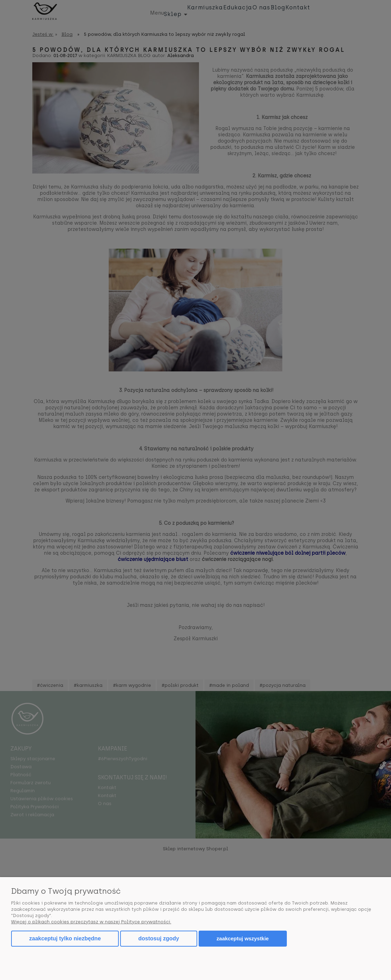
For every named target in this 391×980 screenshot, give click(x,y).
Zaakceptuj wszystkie (243, 938)
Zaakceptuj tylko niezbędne (65, 938)
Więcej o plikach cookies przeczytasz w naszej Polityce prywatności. (91, 922)
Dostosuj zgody (159, 938)
